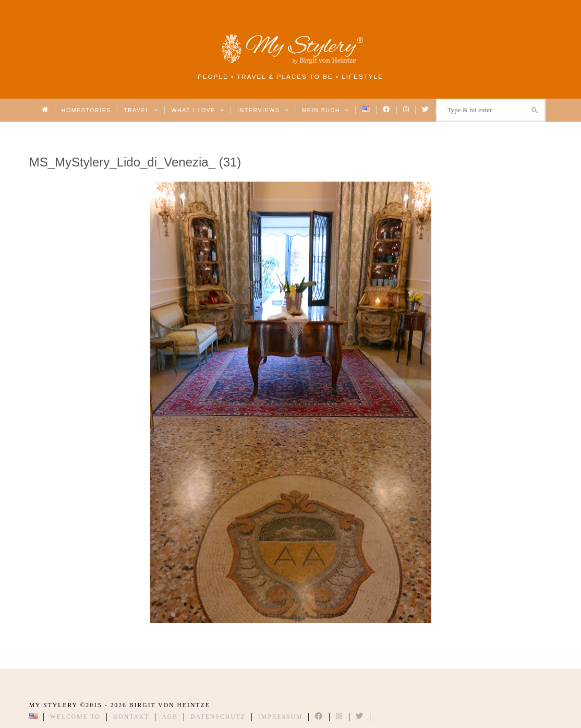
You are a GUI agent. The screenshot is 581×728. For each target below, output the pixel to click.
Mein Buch (325, 110)
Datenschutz (218, 717)
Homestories (86, 110)
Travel (141, 110)
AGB (170, 717)
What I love (198, 110)
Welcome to (75, 717)
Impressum (281, 717)
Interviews (263, 110)
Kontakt (131, 717)
